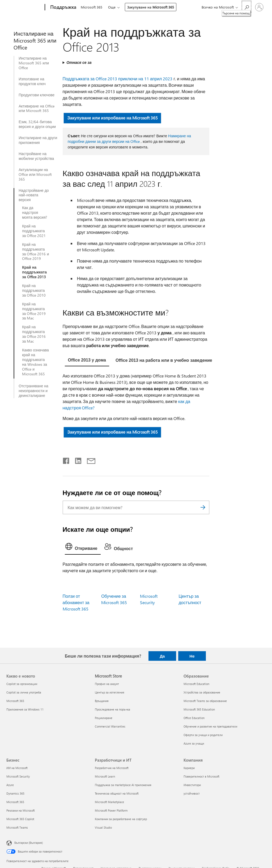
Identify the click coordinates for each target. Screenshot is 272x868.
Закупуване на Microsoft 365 (152, 7)
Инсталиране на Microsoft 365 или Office (34, 63)
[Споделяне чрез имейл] (89, 460)
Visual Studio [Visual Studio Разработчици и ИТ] (103, 827)
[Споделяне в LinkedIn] (76, 460)
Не (192, 656)
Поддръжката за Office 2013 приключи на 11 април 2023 (118, 79)
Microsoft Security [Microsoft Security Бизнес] (18, 776)
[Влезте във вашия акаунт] (259, 7)
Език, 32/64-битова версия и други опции (37, 124)
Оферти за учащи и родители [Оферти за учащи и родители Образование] (203, 735)
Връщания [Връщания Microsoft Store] (102, 701)
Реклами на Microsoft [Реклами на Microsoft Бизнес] (21, 810)
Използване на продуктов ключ (32, 81)
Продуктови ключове (37, 95)
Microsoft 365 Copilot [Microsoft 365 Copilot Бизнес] (20, 819)
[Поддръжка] (63, 7)
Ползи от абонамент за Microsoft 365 (76, 602)
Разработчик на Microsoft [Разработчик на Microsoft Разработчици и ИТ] (112, 768)
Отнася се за (79, 62)
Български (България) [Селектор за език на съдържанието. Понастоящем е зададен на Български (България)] (29, 842)
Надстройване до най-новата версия (34, 195)
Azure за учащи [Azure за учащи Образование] (194, 743)
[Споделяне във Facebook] (66, 460)
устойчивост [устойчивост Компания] (192, 793)
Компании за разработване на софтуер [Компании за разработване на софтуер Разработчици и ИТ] (121, 819)
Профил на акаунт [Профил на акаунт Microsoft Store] (107, 684)
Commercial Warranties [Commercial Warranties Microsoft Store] (110, 726)
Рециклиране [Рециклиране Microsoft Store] (104, 718)
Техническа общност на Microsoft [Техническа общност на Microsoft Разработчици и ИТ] (117, 793)
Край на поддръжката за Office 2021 (34, 231)
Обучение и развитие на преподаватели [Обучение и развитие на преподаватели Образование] (210, 726)
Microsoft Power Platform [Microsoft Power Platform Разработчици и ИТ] (111, 810)
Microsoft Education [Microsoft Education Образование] (196, 684)
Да (162, 656)
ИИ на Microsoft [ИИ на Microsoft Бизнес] (17, 768)
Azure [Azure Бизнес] (10, 785)
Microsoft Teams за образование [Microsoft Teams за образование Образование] (205, 701)
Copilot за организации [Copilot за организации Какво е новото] (22, 684)
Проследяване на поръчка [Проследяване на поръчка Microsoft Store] (112, 709)
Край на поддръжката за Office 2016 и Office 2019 (35, 252)
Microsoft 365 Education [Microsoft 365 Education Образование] (199, 709)
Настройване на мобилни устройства (36, 156)
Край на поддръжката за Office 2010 (34, 290)
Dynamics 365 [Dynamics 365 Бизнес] (15, 793)
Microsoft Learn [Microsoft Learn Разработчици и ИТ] (105, 776)
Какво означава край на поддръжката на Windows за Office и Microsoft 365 (35, 362)
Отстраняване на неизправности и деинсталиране (33, 391)
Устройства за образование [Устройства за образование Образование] (202, 692)
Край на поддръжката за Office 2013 (34, 272)
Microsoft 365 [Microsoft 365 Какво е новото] (15, 701)
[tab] (87, 361)
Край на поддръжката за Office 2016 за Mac (34, 334)
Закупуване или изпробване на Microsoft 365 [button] (112, 118)
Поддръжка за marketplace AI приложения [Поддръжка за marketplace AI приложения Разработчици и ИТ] (123, 785)
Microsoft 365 (92, 7)
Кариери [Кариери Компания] (189, 768)
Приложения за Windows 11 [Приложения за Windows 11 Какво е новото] (25, 709)
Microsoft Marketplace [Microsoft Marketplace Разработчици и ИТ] (109, 802)
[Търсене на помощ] (246, 7)
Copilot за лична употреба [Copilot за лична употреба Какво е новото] (24, 692)
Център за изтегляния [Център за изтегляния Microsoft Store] (110, 692)
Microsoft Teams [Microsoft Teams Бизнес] (17, 827)
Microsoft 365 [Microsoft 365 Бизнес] (15, 802)
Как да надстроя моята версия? (35, 213)
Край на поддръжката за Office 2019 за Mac (34, 311)
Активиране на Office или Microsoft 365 (37, 109)
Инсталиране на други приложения (38, 140)
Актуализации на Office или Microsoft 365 (35, 175)
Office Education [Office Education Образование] (194, 718)
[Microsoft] (25, 7)
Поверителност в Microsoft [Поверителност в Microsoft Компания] (201, 776)
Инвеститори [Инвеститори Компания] (192, 785)
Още (113, 7)
